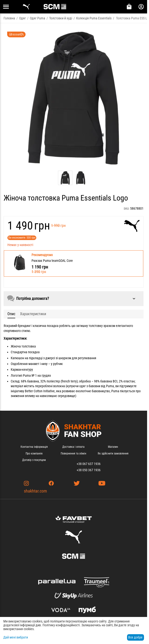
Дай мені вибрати (16, 637)
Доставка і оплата (73, 447)
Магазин (113, 447)
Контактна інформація (34, 447)
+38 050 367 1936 (89, 470)
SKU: (127, 209)
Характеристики (33, 314)
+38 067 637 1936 (89, 464)
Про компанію (34, 454)
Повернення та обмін (73, 454)
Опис (11, 314)
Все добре (135, 637)
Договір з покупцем (34, 460)
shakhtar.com (35, 491)
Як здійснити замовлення (113, 454)
